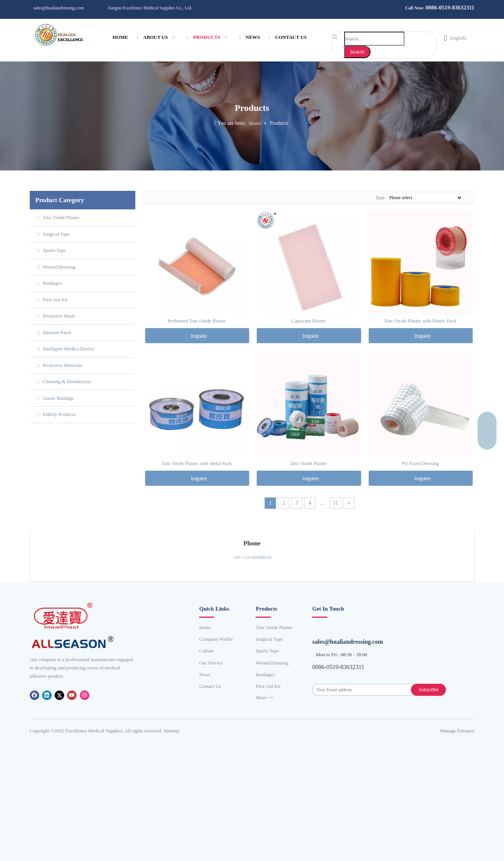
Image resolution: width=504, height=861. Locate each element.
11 (335, 501)
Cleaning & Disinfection (67, 380)
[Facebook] (35, 693)
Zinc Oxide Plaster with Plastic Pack (420, 319)
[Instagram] (85, 693)
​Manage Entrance (457, 723)
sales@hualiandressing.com (59, 8)
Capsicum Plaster (309, 319)
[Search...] (374, 39)
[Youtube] (72, 693)
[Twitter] (60, 693)
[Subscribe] (434, 678)
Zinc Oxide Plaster (61, 216)
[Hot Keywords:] (357, 52)
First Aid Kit (55, 298)
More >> (265, 696)
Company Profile (216, 638)
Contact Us (210, 685)
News (205, 673)
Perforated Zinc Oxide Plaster (197, 319)
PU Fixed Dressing (421, 462)
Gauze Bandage (58, 397)
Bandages (53, 282)
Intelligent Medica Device (69, 347)
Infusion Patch (57, 331)
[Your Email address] (368, 678)
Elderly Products (59, 413)
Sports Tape (54, 249)
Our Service (211, 661)
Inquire (198, 335)
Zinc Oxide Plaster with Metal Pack (197, 462)
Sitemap (172, 723)
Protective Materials (63, 364)
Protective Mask (59, 314)
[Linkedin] (47, 693)
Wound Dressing (59, 265)
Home (205, 626)
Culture (206, 649)
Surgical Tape (56, 233)
